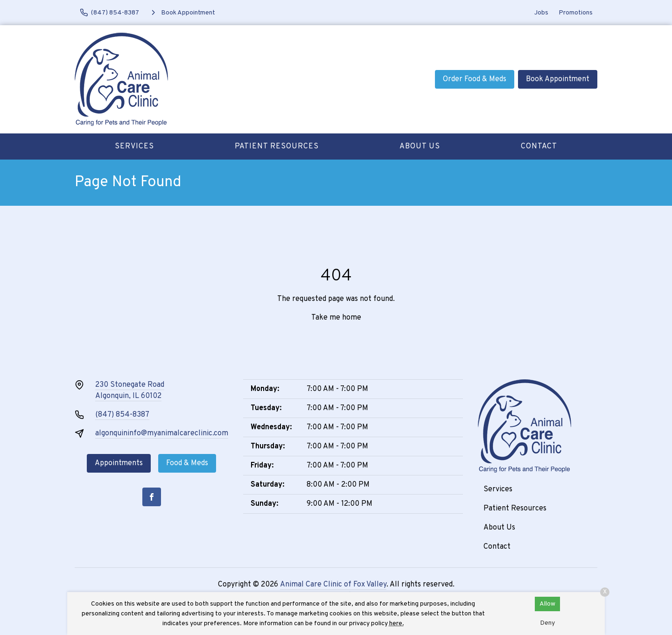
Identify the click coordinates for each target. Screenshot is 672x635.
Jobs (541, 13)
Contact (539, 147)
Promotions (576, 13)
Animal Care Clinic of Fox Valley (333, 585)
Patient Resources (277, 147)
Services (134, 147)
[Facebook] (152, 497)
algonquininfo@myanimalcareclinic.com (162, 433)
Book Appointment (558, 79)
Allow (547, 604)
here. (397, 624)
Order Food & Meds (475, 79)
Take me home (336, 318)
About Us (420, 147)
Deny (547, 623)
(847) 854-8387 (122, 415)
